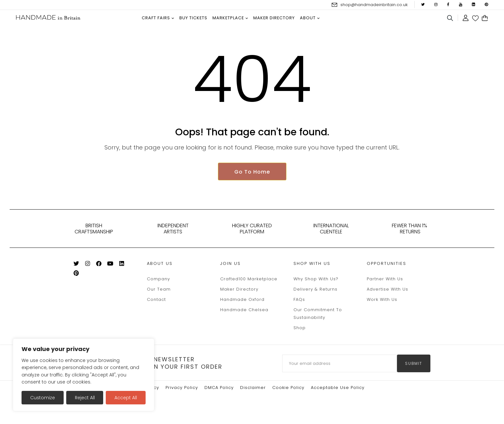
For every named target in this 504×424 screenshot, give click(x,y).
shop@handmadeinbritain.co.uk (374, 5)
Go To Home (252, 180)
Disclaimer (253, 397)
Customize (43, 398)
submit (414, 372)
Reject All (85, 398)
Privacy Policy (182, 397)
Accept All (126, 398)
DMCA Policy (219, 397)
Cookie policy (288, 397)
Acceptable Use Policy (338, 397)
